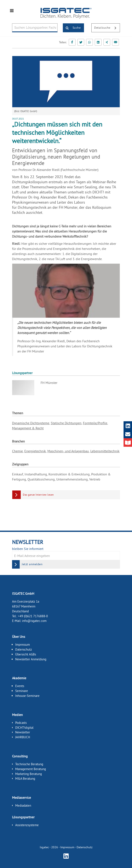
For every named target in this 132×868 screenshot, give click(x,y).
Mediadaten (23, 805)
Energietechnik (35, 451)
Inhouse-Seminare (27, 696)
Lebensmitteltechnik (105, 451)
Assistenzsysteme (27, 825)
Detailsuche (107, 28)
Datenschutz (24, 649)
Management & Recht (28, 428)
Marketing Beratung (29, 774)
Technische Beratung (29, 764)
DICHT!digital (24, 728)
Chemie (17, 451)
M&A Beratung (25, 779)
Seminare (22, 691)
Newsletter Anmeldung (31, 659)
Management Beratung (31, 769)
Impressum (23, 645)
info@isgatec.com (34, 621)
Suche (72, 28)
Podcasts (21, 723)
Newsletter (23, 732)
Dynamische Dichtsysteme (31, 423)
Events (20, 686)
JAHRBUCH (23, 737)
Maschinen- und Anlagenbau (68, 451)
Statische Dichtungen (66, 423)
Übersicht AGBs (26, 654)
